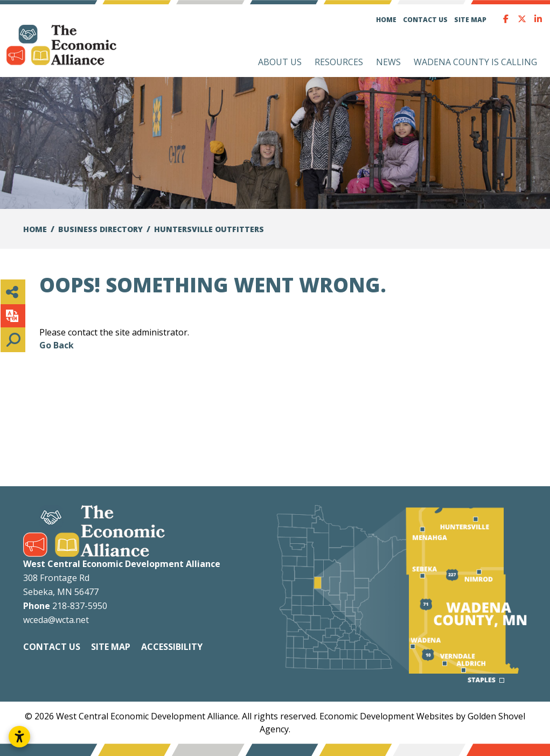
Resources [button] (339, 62)
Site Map (470, 20)
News (388, 62)
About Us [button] (280, 62)
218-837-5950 (80, 606)
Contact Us (425, 20)
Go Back (57, 345)
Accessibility (172, 647)
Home (386, 20)
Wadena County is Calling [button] (475, 62)
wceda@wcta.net (56, 620)
